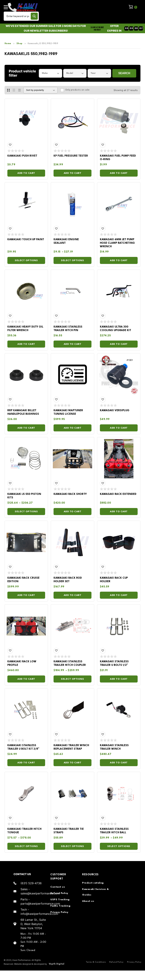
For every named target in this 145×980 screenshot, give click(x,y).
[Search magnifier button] (34, 16)
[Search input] (18, 16)
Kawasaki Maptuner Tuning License (68, 412)
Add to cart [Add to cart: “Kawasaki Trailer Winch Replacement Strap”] (73, 763)
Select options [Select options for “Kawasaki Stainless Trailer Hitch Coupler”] (72, 679)
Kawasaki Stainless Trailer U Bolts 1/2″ (114, 663)
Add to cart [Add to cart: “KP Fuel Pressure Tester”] (73, 173)
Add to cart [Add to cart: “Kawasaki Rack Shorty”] (73, 512)
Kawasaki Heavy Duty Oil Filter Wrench (25, 329)
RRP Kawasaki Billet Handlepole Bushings (23, 412)
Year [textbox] (93, 73)
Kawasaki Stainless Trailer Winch (114, 747)
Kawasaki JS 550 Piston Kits (24, 496)
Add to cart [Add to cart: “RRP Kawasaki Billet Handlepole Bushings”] (26, 428)
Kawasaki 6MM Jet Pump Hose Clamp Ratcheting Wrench (117, 243)
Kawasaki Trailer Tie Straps (69, 831)
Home (8, 44)
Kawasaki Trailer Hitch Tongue (24, 831)
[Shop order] (40, 90)
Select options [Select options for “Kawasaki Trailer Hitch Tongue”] (26, 846)
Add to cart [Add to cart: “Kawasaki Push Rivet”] (26, 173)
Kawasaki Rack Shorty (70, 494)
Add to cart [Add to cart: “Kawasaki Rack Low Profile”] (26, 679)
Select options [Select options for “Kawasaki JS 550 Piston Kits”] (26, 512)
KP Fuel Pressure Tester (71, 156)
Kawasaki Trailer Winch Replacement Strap (71, 747)
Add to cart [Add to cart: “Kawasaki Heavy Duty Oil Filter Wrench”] (26, 344)
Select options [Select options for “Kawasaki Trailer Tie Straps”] (72, 846)
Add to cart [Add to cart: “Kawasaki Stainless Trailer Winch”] (119, 763)
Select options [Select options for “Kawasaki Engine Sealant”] (72, 260)
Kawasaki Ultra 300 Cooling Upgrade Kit (116, 329)
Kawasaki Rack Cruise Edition (23, 580)
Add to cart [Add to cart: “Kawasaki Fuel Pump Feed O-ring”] (119, 173)
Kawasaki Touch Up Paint (26, 240)
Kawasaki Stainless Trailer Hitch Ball (114, 831)
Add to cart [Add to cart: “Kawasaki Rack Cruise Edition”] (26, 595)
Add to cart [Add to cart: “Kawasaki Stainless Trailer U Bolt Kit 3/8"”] (26, 763)
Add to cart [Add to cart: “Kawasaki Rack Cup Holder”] (119, 595)
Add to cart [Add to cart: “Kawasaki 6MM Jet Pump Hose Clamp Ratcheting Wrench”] (119, 260)
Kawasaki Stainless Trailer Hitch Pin (68, 329)
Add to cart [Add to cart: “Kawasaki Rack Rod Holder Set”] (73, 595)
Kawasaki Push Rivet (22, 156)
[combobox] (50, 73)
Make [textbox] (45, 73)
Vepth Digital (57, 964)
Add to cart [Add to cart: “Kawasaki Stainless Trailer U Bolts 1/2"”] (119, 679)
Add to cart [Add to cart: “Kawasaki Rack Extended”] (119, 512)
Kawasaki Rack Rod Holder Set (68, 580)
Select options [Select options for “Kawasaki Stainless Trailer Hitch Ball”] (119, 846)
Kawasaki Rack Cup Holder (114, 580)
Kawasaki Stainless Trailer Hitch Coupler (70, 663)
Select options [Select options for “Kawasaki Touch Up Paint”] (26, 260)
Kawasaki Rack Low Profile (22, 663)
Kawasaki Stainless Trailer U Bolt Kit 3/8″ (23, 747)
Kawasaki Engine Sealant (66, 241)
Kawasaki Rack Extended (118, 494)
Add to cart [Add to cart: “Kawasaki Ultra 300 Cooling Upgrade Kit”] (119, 344)
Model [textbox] (70, 73)
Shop (19, 44)
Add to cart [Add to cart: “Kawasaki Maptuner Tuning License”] (73, 428)
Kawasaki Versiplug (115, 411)
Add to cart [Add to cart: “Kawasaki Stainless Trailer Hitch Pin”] (73, 344)
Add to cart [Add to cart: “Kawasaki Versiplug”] (119, 428)
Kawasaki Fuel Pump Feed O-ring (118, 158)
